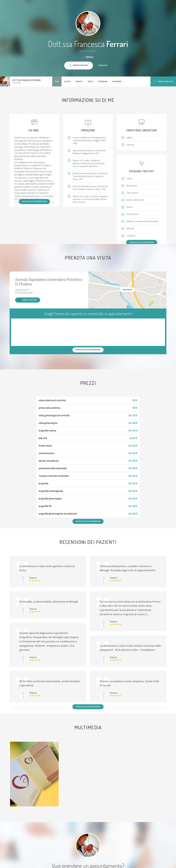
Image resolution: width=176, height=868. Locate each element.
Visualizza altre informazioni (34, 201)
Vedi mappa (127, 290)
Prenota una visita (163, 81)
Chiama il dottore (28, 300)
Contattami (103, 65)
